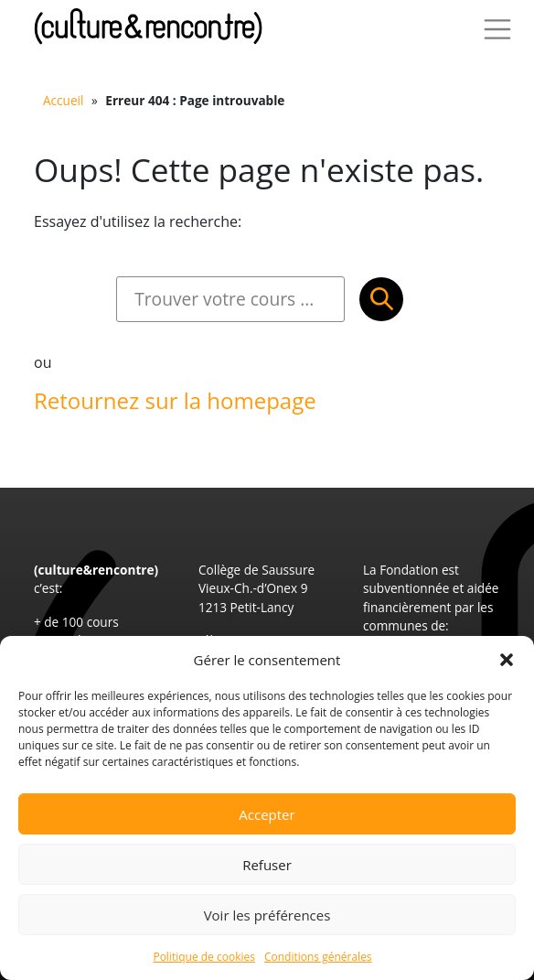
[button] (507, 660)
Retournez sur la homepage (175, 400)
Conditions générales (318, 957)
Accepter (267, 814)
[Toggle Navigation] (497, 29)
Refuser (267, 865)
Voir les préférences (267, 915)
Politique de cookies (204, 957)
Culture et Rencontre (148, 26)
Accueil (63, 100)
